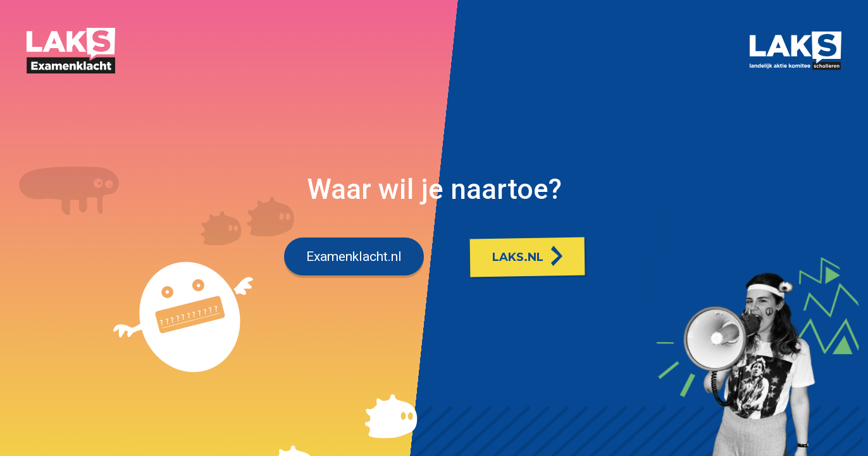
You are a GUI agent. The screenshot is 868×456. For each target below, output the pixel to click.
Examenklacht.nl (354, 256)
